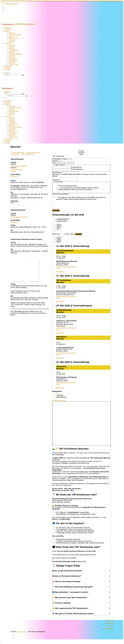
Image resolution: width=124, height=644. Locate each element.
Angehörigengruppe (33, 153)
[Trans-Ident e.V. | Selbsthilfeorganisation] (13, 22)
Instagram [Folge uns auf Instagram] (14, 176)
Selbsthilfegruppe (18, 153)
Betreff (55, 161)
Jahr (68, 235)
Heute (59, 240)
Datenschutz (109, 624)
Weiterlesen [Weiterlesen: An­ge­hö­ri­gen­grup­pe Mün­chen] (60, 272)
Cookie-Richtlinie (108, 629)
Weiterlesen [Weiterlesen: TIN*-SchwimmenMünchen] (60, 302)
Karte (58, 269)
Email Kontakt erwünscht (68, 186)
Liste (62, 222)
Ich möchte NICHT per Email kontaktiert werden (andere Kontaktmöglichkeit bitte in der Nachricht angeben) (78, 189)
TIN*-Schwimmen (27, 154)
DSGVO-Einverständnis (61, 195)
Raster (63, 220)
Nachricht (56, 181)
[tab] (81, 151)
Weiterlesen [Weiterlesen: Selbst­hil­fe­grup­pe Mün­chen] (60, 333)
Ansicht (59, 401)
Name (55, 163)
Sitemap (111, 626)
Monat (59, 225)
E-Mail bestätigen (77, 169)
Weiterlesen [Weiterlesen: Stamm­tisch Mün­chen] (60, 358)
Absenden (56, 211)
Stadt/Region (57, 172)
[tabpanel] (81, 185)
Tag (58, 229)
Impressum (110, 621)
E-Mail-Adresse (76, 167)
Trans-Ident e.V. (21, 632)
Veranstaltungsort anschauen (66, 267)
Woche (59, 227)
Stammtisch (15, 154)
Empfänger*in (58, 159)
